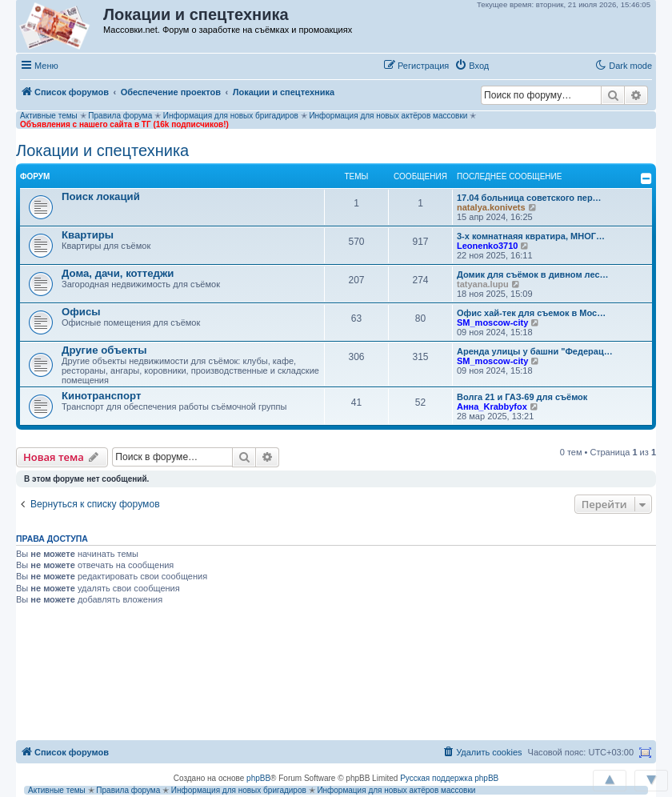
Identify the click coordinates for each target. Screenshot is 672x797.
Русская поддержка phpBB (449, 778)
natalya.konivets (491, 207)
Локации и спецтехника (102, 150)
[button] (511, 65)
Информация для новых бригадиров (231, 116)
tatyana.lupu (483, 284)
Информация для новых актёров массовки (388, 116)
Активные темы (49, 116)
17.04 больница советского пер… (529, 198)
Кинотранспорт (101, 396)
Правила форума (120, 116)
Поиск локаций (101, 196)
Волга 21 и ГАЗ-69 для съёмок (522, 397)
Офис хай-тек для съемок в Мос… (531, 313)
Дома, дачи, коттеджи (118, 273)
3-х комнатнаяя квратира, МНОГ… (531, 236)
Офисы (81, 312)
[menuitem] (472, 66)
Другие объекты (104, 350)
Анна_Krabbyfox (492, 407)
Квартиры (88, 235)
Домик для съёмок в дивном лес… (533, 274)
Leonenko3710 (487, 246)
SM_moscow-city (492, 322)
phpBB (258, 778)
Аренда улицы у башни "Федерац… (535, 351)
